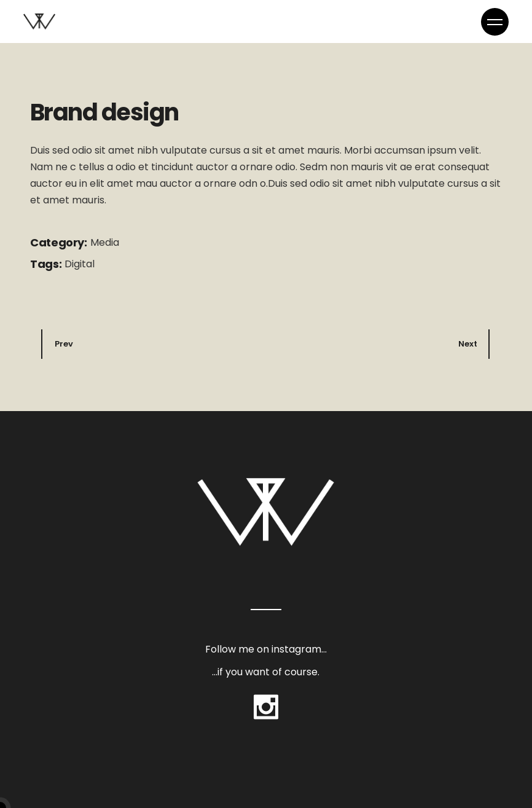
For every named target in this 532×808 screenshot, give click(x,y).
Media (105, 242)
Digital (80, 264)
